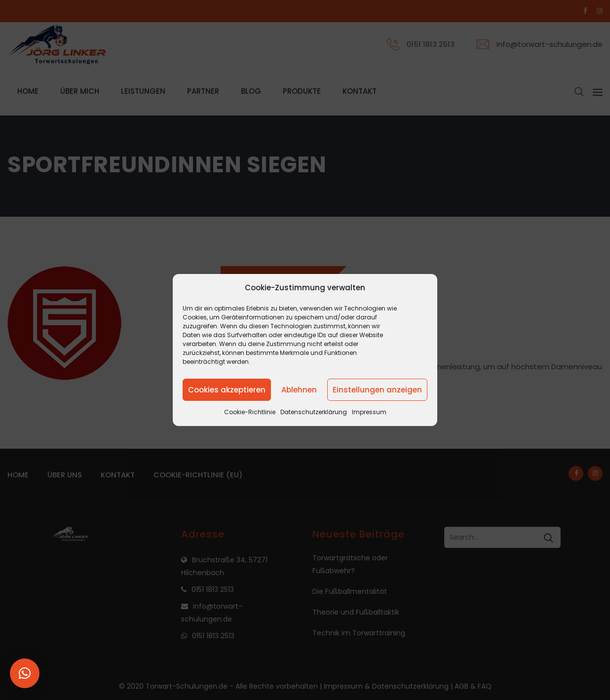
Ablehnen (299, 390)
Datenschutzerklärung (314, 412)
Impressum (369, 412)
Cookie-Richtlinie (250, 412)
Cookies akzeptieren (227, 390)
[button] (25, 673)
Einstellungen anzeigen (377, 390)
